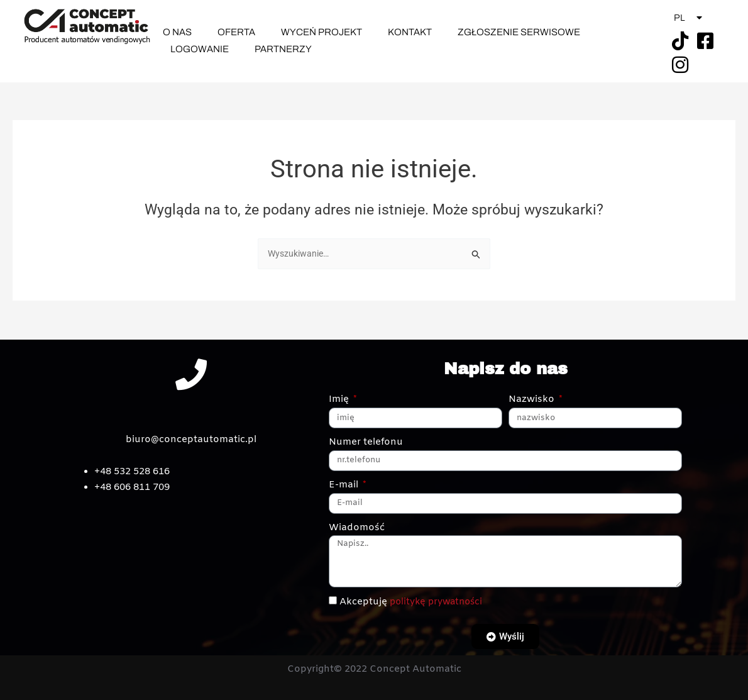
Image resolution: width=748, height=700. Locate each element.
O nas (177, 32)
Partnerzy (283, 49)
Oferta (236, 32)
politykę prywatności (439, 602)
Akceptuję (414, 602)
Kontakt (410, 32)
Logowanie (200, 49)
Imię (340, 400)
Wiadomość (357, 528)
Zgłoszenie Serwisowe (519, 32)
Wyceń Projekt (322, 32)
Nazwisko (533, 400)
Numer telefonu (366, 442)
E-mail (345, 485)
